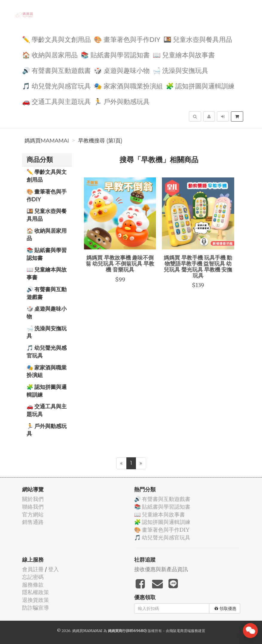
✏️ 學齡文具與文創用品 (57, 39)
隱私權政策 (36, 592)
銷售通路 (33, 522)
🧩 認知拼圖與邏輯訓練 (200, 86)
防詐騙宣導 (36, 608)
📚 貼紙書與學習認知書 (115, 55)
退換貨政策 (36, 600)
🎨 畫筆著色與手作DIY (127, 39)
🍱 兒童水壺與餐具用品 (198, 39)
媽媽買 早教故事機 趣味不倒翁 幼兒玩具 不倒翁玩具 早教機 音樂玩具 (120, 263)
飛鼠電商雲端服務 (184, 631)
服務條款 (33, 585)
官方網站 (33, 515)
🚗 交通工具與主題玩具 (57, 101)
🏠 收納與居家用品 (50, 55)
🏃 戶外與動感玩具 (122, 101)
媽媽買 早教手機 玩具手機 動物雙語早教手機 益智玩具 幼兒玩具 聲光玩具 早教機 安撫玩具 (198, 266)
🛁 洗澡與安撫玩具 (181, 70)
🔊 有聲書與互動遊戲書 (57, 70)
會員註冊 (33, 569)
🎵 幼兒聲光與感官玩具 (57, 86)
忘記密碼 (33, 577)
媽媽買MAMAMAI (47, 141)
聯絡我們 (33, 507)
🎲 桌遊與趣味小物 (122, 70)
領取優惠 (225, 608)
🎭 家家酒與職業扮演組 (128, 86)
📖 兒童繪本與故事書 (184, 55)
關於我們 (33, 499)
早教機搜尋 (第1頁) (100, 141)
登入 (53, 569)
